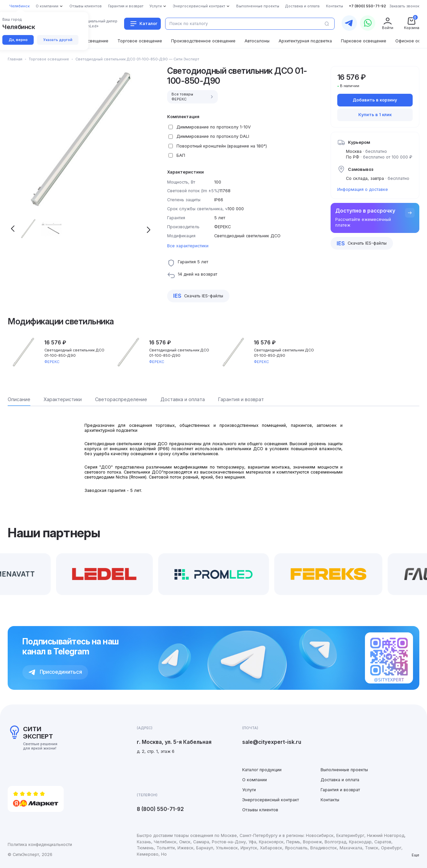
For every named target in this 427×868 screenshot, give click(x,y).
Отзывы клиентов (260, 810)
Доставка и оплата (340, 780)
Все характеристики (188, 246)
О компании (255, 780)
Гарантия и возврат (340, 790)
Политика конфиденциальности (40, 844)
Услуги (249, 790)
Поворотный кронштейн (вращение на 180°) (222, 146)
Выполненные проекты (344, 770)
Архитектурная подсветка (305, 41)
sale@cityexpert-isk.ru (272, 742)
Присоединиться (55, 672)
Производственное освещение (203, 41)
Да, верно (18, 40)
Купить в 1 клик (375, 115)
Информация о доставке (363, 189)
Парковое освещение (364, 41)
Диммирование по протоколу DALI (213, 136)
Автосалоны (257, 41)
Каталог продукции (262, 770)
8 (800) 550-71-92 (160, 809)
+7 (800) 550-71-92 (367, 6)
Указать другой (58, 40)
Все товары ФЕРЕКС (193, 97)
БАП (181, 155)
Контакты (330, 800)
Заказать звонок (404, 6)
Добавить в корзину (375, 100)
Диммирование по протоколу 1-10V (214, 127)
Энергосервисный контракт (271, 800)
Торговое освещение (140, 41)
